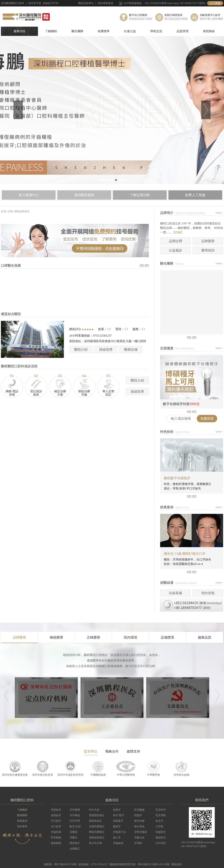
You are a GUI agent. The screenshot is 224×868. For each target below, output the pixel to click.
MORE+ (219, 213)
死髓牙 (138, 815)
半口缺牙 (56, 821)
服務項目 (19, 31)
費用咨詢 (208, 250)
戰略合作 (112, 751)
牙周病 (138, 843)
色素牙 (117, 810)
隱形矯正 (75, 843)
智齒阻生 (161, 832)
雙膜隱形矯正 (97, 815)
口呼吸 (159, 826)
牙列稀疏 (75, 815)
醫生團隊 (77, 31)
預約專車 (22, 826)
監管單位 (91, 751)
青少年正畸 (96, 843)
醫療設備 (131, 350)
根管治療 (139, 821)
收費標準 (104, 31)
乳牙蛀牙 (161, 810)
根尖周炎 (139, 826)
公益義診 (175, 250)
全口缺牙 (56, 826)
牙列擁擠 (75, 810)
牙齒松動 (56, 832)
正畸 (10, 211)
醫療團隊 (22, 815)
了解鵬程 (51, 31)
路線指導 (106, 350)
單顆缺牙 (56, 810)
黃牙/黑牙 (118, 815)
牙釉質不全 (119, 832)
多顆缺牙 (56, 815)
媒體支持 (133, 751)
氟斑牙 (117, 826)
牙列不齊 (75, 821)
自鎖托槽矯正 (97, 826)
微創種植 (56, 843)
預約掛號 (208, 593)
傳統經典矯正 (22, 211)
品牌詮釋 (175, 241)
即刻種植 (56, 838)
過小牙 (117, 838)
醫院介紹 (81, 350)
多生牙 (159, 821)
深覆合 (73, 838)
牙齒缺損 (118, 843)
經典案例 (22, 821)
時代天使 (94, 810)
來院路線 (209, 31)
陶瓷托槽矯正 (97, 832)
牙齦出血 (139, 838)
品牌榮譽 (208, 241)
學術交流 (156, 31)
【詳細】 (178, 232)
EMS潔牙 (161, 843)
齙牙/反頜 (75, 826)
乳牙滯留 (161, 815)
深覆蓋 (73, 832)
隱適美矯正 (96, 821)
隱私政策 (177, 864)
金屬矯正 (75, 849)
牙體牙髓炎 (141, 832)
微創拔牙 (161, 838)
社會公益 (130, 31)
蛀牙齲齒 (139, 810)
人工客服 (215, 3)
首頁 (4, 211)
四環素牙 (118, 821)
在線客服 (175, 593)
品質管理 (183, 31)
